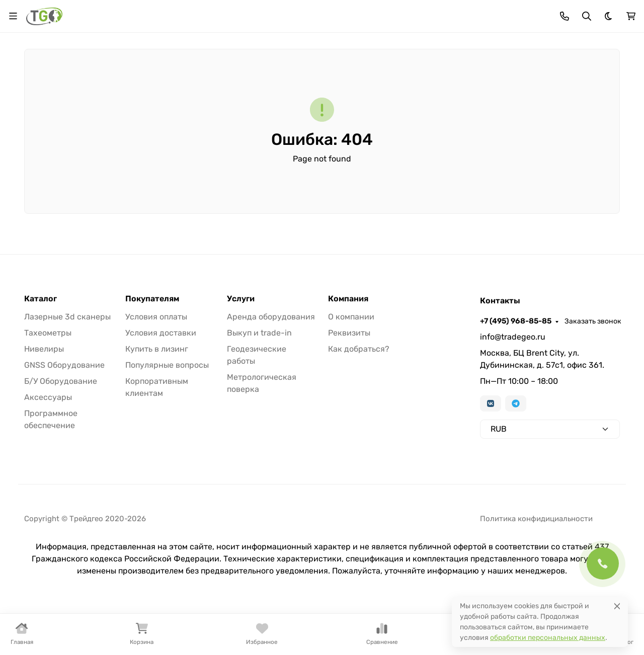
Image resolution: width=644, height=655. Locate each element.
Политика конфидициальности (536, 519)
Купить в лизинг (157, 349)
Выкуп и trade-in (259, 333)
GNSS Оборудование (64, 365)
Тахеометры (48, 333)
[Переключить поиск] (587, 16)
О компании (351, 317)
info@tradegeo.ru (513, 337)
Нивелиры (44, 349)
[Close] (617, 606)
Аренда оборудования (271, 317)
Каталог (41, 299)
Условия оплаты (156, 317)
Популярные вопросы (167, 365)
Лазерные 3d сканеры (67, 317)
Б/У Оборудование (61, 381)
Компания (348, 299)
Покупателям (152, 299)
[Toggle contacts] (565, 16)
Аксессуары (48, 397)
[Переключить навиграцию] (13, 16)
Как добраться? (359, 349)
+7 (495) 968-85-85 (516, 321)
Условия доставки (161, 333)
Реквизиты (349, 333)
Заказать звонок (593, 321)
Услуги (241, 299)
